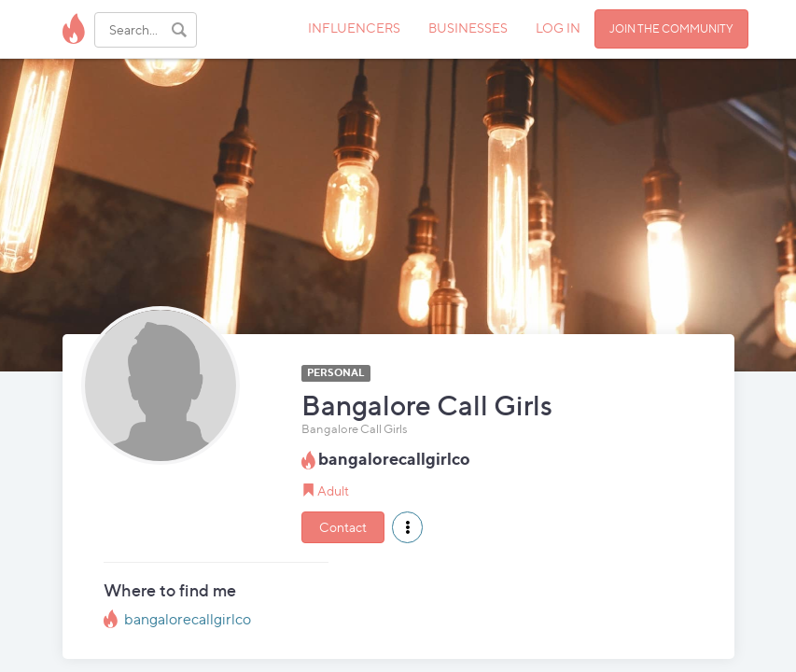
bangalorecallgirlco (188, 619)
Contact (343, 527)
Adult (333, 490)
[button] (407, 527)
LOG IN (558, 28)
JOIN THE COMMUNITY (671, 28)
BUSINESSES (468, 28)
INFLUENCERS (354, 28)
